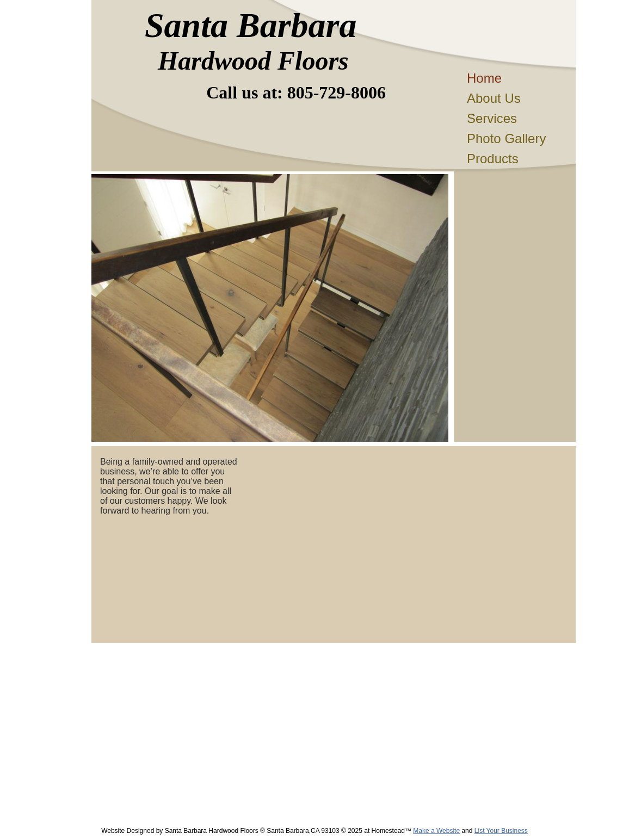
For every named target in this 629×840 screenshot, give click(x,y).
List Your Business (501, 831)
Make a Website (436, 831)
